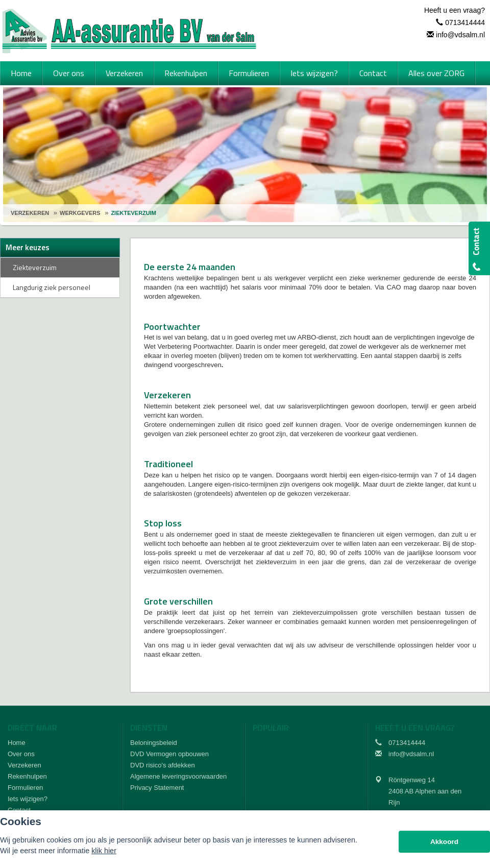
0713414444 (465, 22)
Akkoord (444, 842)
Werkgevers (80, 213)
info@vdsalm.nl (460, 35)
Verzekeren (30, 213)
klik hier (104, 851)
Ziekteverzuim (133, 213)
